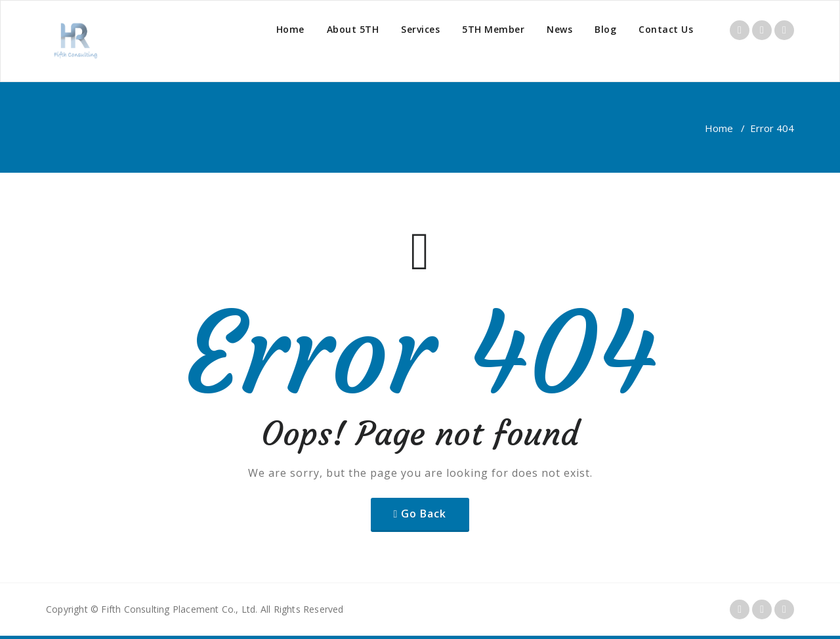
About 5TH (353, 29)
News (559, 29)
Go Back (424, 514)
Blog (605, 29)
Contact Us (666, 29)
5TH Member (493, 29)
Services (420, 29)
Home (290, 29)
